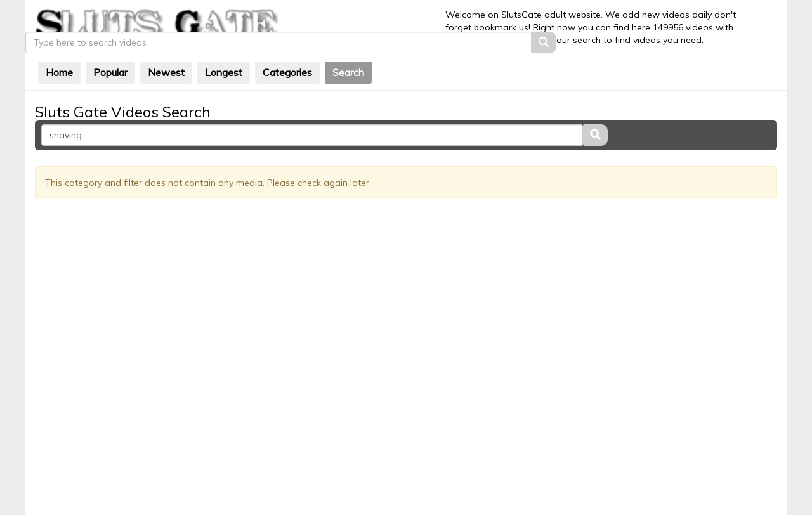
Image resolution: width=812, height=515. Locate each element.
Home (94, 63)
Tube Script (417, 477)
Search (383, 63)
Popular (145, 63)
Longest (259, 63)
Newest (201, 63)
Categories (322, 63)
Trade (460, 477)
